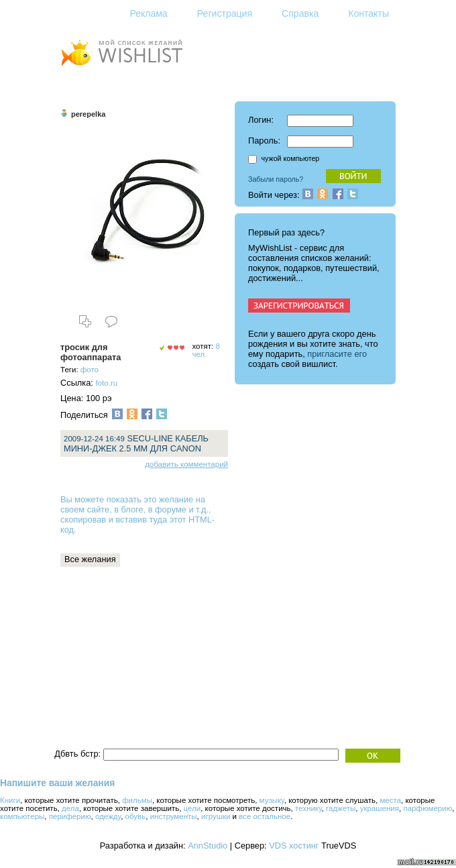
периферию (70, 816)
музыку (272, 800)
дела (70, 808)
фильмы (137, 800)
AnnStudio (208, 846)
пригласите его (337, 354)
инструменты (174, 816)
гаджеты (341, 808)
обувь (136, 816)
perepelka (88, 114)
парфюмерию (427, 808)
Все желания (90, 559)
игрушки (216, 816)
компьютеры (22, 816)
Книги (10, 800)
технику (308, 808)
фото (90, 370)
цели (192, 808)
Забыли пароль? (276, 179)
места (390, 800)
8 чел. (206, 350)
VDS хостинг (294, 846)
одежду (108, 816)
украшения (380, 808)
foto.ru (106, 383)
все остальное (265, 816)
